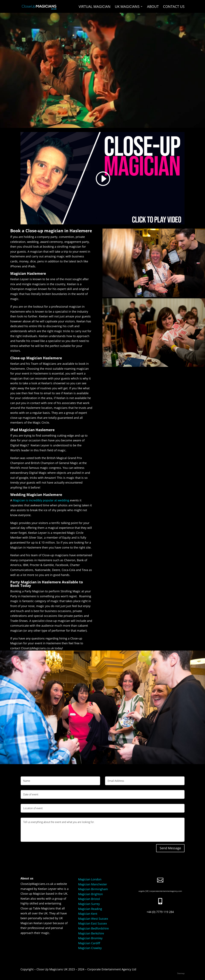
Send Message (170, 848)
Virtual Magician (95, 7)
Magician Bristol (89, 899)
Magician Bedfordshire (93, 928)
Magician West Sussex (93, 919)
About (153, 7)
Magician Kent (88, 914)
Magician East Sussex (92, 923)
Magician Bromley (90, 938)
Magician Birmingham (93, 889)
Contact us (174, 7)
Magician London (90, 879)
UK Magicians (127, 7)
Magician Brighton (90, 894)
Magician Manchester (93, 884)
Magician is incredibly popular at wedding (41, 500)
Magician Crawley (90, 948)
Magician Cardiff (89, 943)
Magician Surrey (89, 904)
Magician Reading (90, 909)
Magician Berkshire (91, 933)
